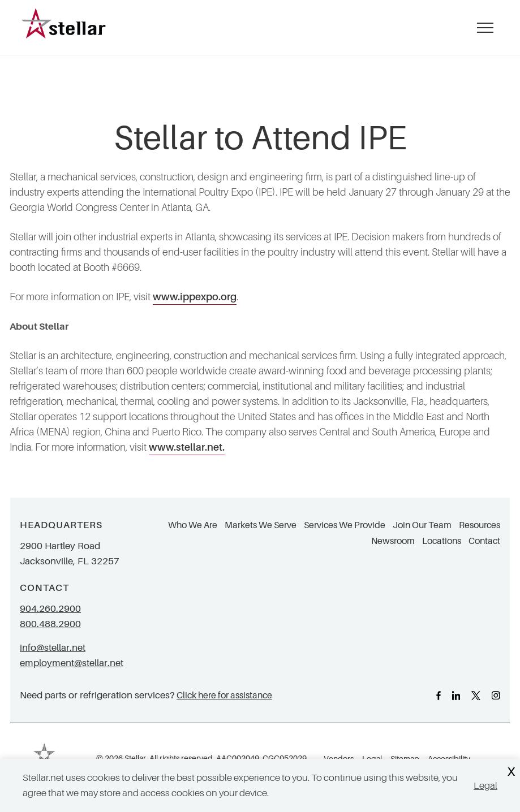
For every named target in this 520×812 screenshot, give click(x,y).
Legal (485, 786)
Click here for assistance (224, 695)
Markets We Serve (261, 525)
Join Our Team (422, 525)
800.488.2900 (50, 624)
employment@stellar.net (72, 663)
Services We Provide (345, 525)
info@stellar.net (53, 648)
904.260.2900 (50, 609)
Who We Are (193, 525)
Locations (442, 541)
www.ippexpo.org (195, 297)
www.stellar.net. (187, 447)
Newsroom (393, 541)
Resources (480, 525)
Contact (484, 541)
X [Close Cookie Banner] (511, 772)
